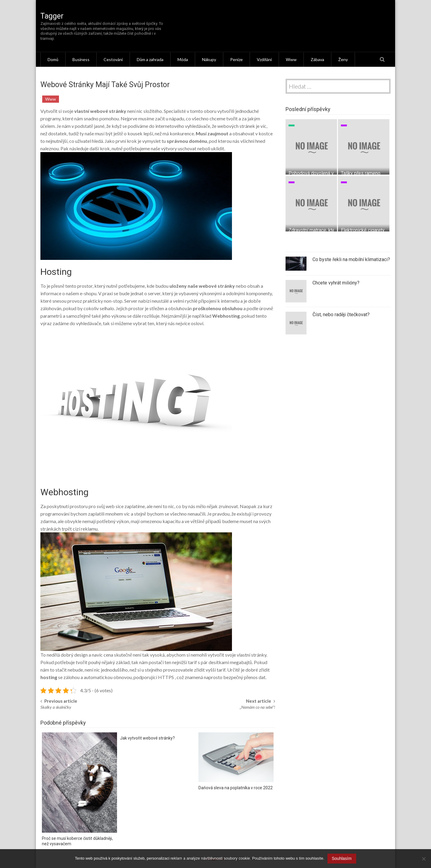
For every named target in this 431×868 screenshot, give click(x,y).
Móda (183, 59)
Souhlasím (342, 858)
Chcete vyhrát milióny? (336, 283)
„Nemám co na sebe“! (257, 707)
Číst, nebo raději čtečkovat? (341, 315)
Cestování (113, 59)
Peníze (236, 59)
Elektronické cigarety (363, 230)
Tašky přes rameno (361, 173)
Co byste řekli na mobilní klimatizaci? (351, 259)
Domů (53, 59)
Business (81, 59)
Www (291, 59)
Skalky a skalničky (56, 707)
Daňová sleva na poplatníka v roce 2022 (236, 788)
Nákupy (209, 59)
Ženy (343, 59)
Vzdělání (264, 59)
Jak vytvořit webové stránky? (147, 738)
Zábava (317, 59)
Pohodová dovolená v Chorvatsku (323, 173)
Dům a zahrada (150, 59)
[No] (424, 859)
